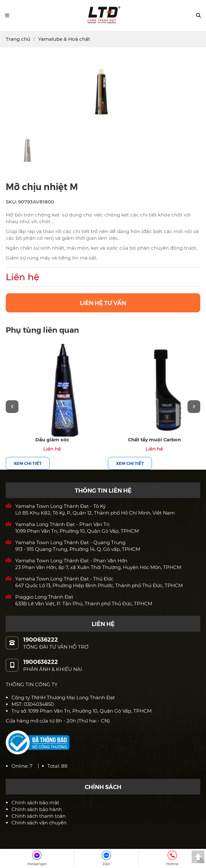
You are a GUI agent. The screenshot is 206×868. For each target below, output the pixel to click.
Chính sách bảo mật (35, 803)
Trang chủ (18, 39)
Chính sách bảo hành (37, 809)
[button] (199, 15)
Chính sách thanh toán (39, 816)
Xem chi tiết (28, 463)
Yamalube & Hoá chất (64, 39)
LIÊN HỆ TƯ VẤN (103, 303)
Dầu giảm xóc (52, 439)
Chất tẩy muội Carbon (154, 439)
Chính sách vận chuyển (39, 823)
